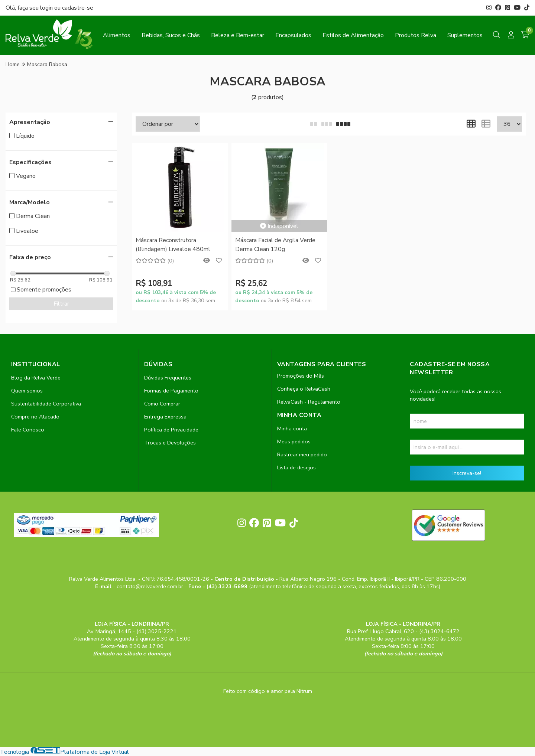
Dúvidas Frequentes (168, 378)
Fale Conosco (28, 430)
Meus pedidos (294, 441)
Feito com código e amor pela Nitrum (268, 691)
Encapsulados (293, 35)
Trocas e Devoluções (170, 443)
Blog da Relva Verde (36, 378)
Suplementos (465, 35)
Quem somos (27, 391)
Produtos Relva (416, 35)
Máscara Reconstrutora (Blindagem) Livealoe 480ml (173, 245)
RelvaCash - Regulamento (309, 402)
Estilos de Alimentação (353, 35)
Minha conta (292, 428)
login (47, 8)
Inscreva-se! (467, 473)
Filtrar (61, 304)
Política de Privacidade (171, 430)
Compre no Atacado (35, 417)
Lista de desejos (296, 467)
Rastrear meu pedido (302, 454)
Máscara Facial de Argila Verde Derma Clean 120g (275, 245)
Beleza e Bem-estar (238, 35)
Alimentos (117, 35)
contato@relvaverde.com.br (151, 586)
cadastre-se (78, 8)
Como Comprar (162, 404)
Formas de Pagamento (171, 391)
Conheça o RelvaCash (304, 389)
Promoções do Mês (301, 376)
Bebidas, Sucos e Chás (171, 35)
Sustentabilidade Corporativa (46, 404)
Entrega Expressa (165, 417)
